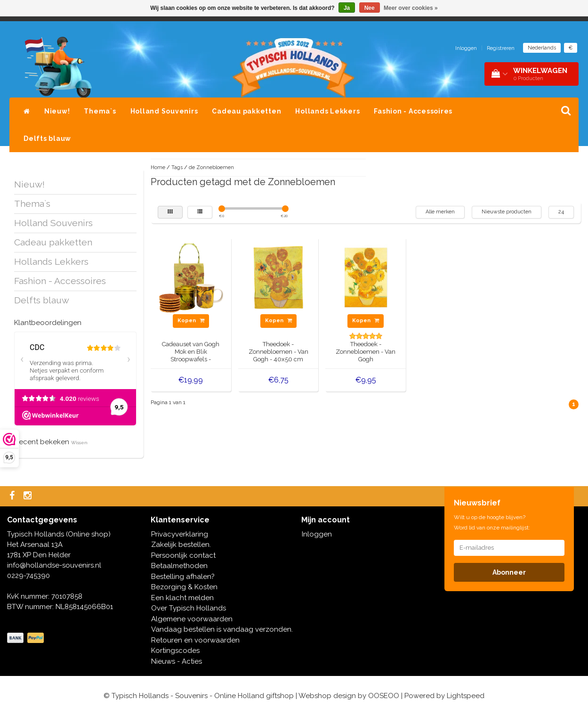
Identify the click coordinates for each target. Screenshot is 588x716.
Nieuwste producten (507, 212)
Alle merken (440, 212)
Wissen (79, 443)
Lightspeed (466, 696)
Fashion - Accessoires (413, 111)
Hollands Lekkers (327, 111)
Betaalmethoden (179, 566)
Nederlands (542, 48)
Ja (347, 8)
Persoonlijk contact (183, 555)
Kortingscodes (175, 651)
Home (158, 167)
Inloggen (466, 48)
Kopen (191, 321)
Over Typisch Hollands (189, 608)
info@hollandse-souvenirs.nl (54, 565)
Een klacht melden (182, 598)
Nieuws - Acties (177, 661)
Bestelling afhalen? (183, 577)
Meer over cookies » (411, 8)
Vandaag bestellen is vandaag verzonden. (222, 629)
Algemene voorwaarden (192, 619)
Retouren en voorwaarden (195, 640)
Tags (177, 167)
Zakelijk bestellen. (181, 545)
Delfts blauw (47, 138)
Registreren (501, 48)
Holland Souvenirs (164, 111)
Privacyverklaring (180, 534)
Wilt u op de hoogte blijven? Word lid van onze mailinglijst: (492, 522)
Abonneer (509, 572)
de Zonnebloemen (211, 167)
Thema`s (100, 111)
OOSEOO (384, 696)
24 (561, 212)
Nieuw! (57, 111)
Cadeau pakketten (246, 111)
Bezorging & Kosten (184, 587)
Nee (370, 8)
